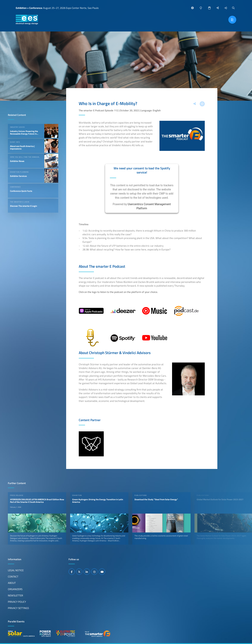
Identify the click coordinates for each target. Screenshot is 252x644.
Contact (13, 577)
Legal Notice (16, 570)
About (12, 583)
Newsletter (15, 595)
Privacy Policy (17, 602)
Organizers (15, 589)
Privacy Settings (18, 608)
